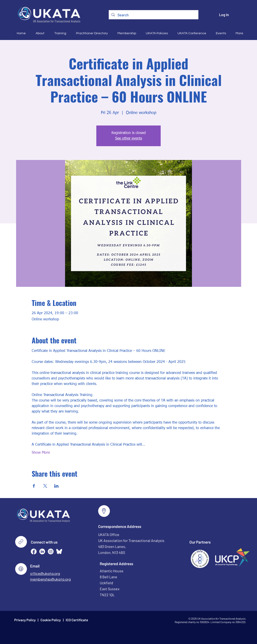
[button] (39, 33)
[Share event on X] (45, 486)
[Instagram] (51, 551)
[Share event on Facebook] (34, 486)
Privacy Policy (25, 620)
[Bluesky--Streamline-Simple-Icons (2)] (59, 551)
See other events (129, 139)
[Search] (153, 15)
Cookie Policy (51, 620)
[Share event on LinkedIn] (56, 486)
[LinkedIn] (42, 551)
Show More (41, 453)
